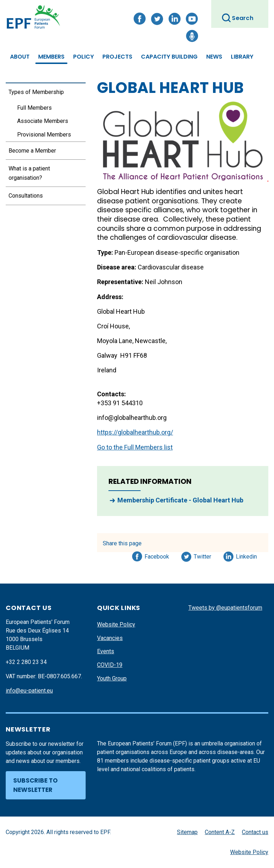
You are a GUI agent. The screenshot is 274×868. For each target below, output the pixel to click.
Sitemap (187, 832)
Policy (83, 57)
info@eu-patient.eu (29, 691)
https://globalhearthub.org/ (135, 432)
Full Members (34, 108)
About (20, 57)
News (214, 57)
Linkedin (247, 555)
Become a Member (32, 151)
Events (106, 651)
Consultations (26, 196)
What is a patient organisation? (29, 173)
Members (51, 57)
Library (242, 57)
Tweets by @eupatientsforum (225, 608)
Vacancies (110, 638)
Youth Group (112, 678)
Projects (117, 57)
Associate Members (43, 121)
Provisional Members (44, 135)
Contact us (255, 832)
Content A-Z (220, 832)
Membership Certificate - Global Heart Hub (180, 500)
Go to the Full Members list (135, 447)
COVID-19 (110, 665)
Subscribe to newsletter (35, 785)
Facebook (157, 555)
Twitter (205, 555)
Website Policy (116, 624)
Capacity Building (169, 57)
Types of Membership (36, 92)
